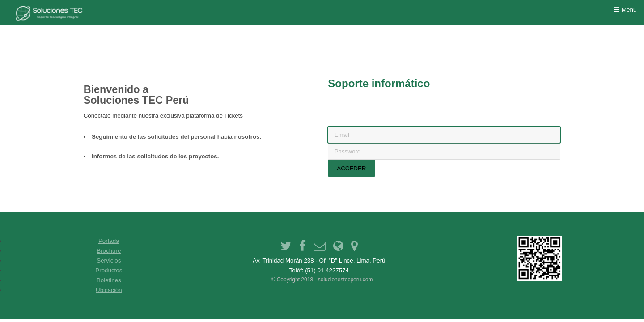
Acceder (351, 168)
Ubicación (109, 290)
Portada (109, 241)
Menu (629, 10)
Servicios (109, 261)
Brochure (109, 251)
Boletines (109, 280)
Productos (109, 270)
